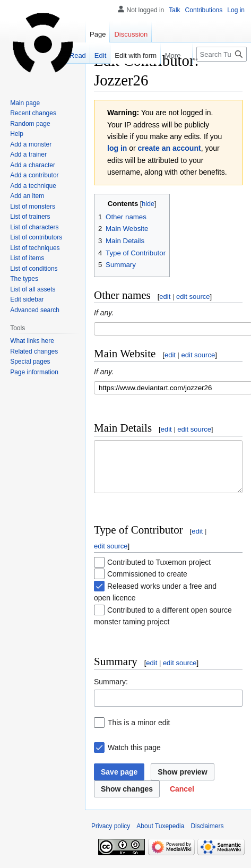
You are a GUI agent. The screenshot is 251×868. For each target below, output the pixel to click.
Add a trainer (28, 154)
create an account (170, 148)
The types (24, 279)
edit (165, 297)
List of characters (34, 227)
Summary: (111, 691)
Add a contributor (34, 175)
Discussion (131, 34)
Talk (174, 10)
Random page (30, 124)
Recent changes (33, 113)
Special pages (30, 362)
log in (117, 148)
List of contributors (36, 237)
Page (98, 34)
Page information (34, 372)
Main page (25, 103)
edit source (193, 297)
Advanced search (35, 310)
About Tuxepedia (160, 836)
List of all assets (33, 289)
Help (17, 134)
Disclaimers (207, 836)
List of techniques (35, 248)
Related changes (34, 351)
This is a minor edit (139, 732)
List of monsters (33, 207)
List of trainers (30, 217)
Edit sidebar (27, 299)
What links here (32, 341)
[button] (182, 798)
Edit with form (119, 55)
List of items (27, 258)
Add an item (27, 196)
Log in (236, 10)
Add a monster (31, 144)
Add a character (33, 165)
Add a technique (33, 186)
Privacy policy (111, 836)
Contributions (204, 10)
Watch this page (134, 757)
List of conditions (34, 269)
